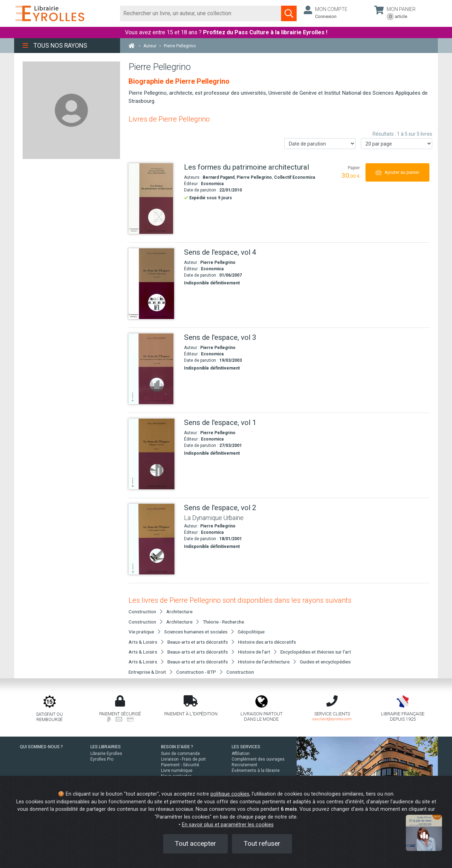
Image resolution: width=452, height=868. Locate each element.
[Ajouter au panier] (397, 172)
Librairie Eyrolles (106, 754)
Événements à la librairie (256, 770)
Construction (240, 672)
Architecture (179, 612)
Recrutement (245, 765)
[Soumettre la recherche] (289, 13)
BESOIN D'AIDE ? (177, 747)
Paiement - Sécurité (180, 765)
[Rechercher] (201, 13)
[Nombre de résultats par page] (397, 144)
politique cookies (230, 794)
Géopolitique (251, 632)
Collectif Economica (295, 177)
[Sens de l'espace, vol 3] (154, 369)
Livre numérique (177, 770)
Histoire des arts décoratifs (267, 642)
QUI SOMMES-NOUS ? (41, 747)
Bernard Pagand (219, 177)
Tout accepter (195, 843)
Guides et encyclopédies (325, 662)
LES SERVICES (246, 747)
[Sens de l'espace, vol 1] (154, 454)
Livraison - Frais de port (183, 759)
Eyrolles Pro (102, 759)
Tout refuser (262, 843)
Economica (212, 184)
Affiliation (241, 754)
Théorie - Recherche (223, 622)
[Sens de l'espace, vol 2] (154, 539)
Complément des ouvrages (258, 759)
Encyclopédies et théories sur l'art (316, 652)
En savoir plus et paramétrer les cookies (228, 825)
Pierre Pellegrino (254, 177)
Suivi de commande (180, 754)
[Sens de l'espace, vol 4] (154, 284)
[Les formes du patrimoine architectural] (154, 199)
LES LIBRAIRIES (106, 747)
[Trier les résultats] (320, 144)
